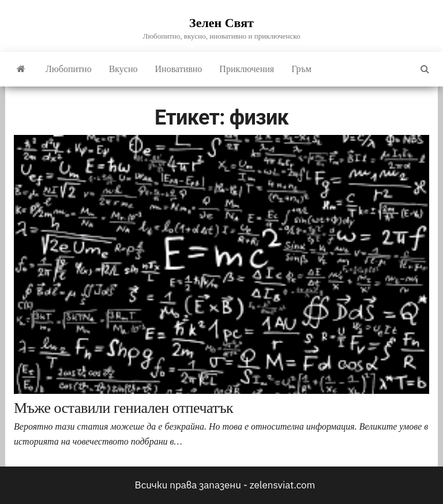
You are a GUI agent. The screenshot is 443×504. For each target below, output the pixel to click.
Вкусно (123, 69)
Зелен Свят (221, 23)
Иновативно (179, 69)
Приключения (247, 69)
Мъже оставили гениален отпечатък (123, 408)
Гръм (301, 69)
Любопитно (69, 69)
